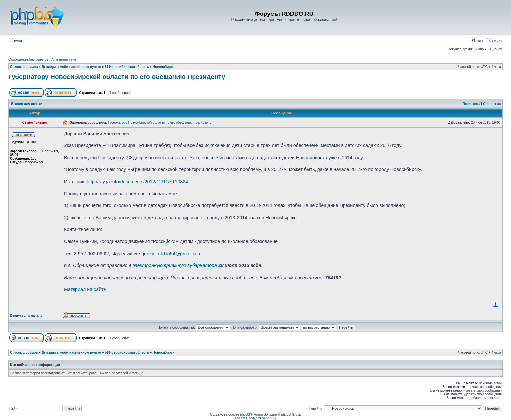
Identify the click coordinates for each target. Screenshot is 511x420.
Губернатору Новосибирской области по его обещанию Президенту (117, 77)
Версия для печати (27, 104)
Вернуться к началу (26, 316)
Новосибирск (164, 67)
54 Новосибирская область (127, 67)
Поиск (495, 41)
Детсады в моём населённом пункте (71, 67)
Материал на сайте (85, 289)
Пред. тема (471, 104)
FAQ (477, 41)
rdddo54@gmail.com (180, 254)
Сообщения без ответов (28, 59)
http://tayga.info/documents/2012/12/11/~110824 (137, 182)
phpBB (245, 415)
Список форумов (24, 67)
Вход (15, 41)
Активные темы (64, 59)
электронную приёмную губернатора (175, 265)
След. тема (492, 104)
